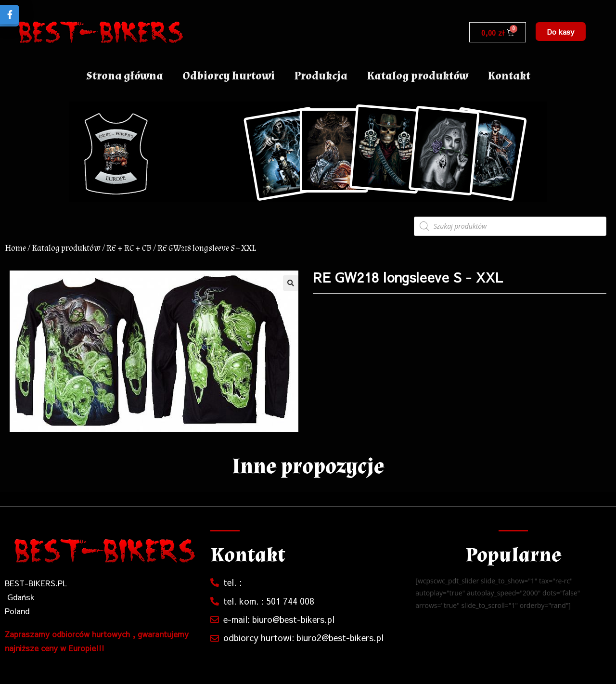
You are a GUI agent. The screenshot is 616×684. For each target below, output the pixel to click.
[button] (561, 32)
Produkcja (321, 76)
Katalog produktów (417, 76)
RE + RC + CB (129, 248)
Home (15, 248)
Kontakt (509, 76)
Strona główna (125, 76)
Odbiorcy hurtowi (229, 76)
